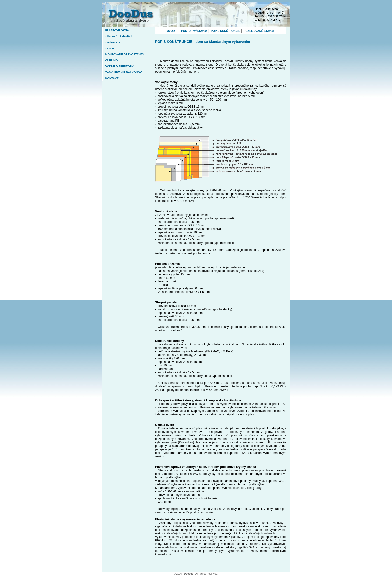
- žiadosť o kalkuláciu (122, 36)
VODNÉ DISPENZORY (122, 66)
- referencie (119, 42)
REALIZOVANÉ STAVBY (259, 31)
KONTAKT (123, 78)
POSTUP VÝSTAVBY (194, 31)
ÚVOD (173, 31)
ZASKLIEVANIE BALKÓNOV (123, 72)
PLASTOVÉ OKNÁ (124, 30)
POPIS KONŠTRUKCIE (226, 31)
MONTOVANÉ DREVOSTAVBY (125, 54)
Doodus (189, 574)
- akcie (122, 48)
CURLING (111, 60)
